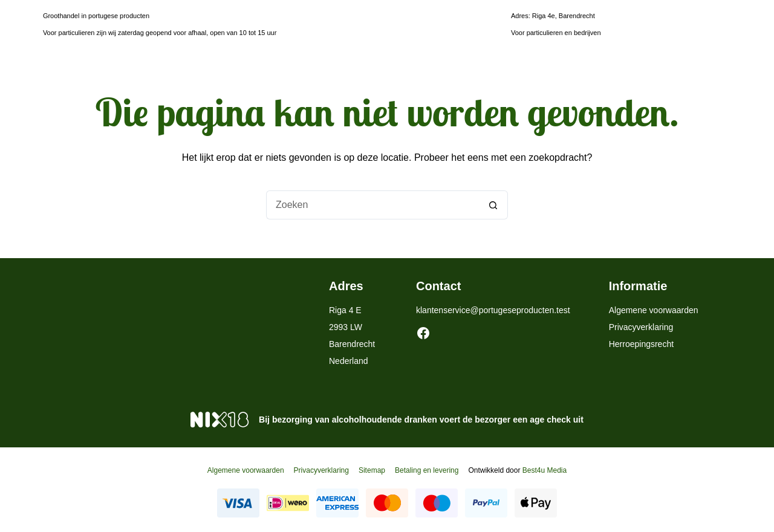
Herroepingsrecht (641, 344)
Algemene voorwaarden (654, 310)
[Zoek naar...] (372, 205)
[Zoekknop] (493, 205)
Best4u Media (545, 470)
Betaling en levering (427, 470)
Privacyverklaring (641, 327)
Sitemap (372, 470)
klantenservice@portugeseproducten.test (493, 310)
